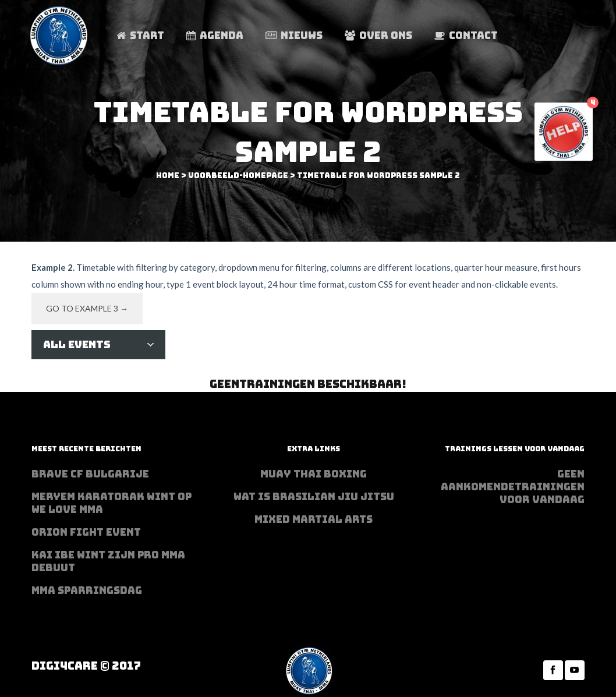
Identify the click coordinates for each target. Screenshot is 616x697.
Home (168, 176)
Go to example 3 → (87, 308)
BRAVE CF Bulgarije (90, 474)
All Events (77, 344)
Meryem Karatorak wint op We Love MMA (111, 503)
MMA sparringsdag (87, 590)
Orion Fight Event (86, 532)
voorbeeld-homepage (238, 176)
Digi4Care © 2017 (86, 666)
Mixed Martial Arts (314, 519)
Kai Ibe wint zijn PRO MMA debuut (108, 561)
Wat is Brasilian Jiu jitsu (314, 497)
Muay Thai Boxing (314, 474)
